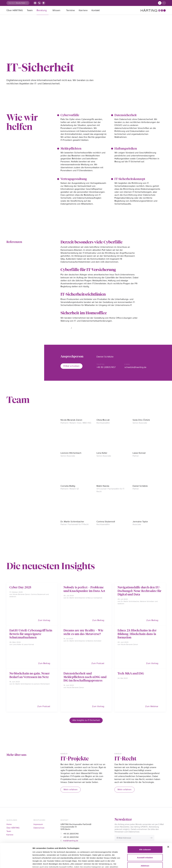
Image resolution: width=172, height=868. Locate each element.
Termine (70, 10)
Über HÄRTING (15, 10)
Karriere (83, 10)
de (160, 3)
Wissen (56, 10)
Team (30, 10)
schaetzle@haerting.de (135, 367)
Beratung (42, 10)
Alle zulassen (145, 830)
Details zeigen (143, 863)
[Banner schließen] (168, 828)
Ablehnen (145, 846)
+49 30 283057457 (106, 367)
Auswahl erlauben (145, 838)
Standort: (12, 3)
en (164, 3)
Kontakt (96, 10)
